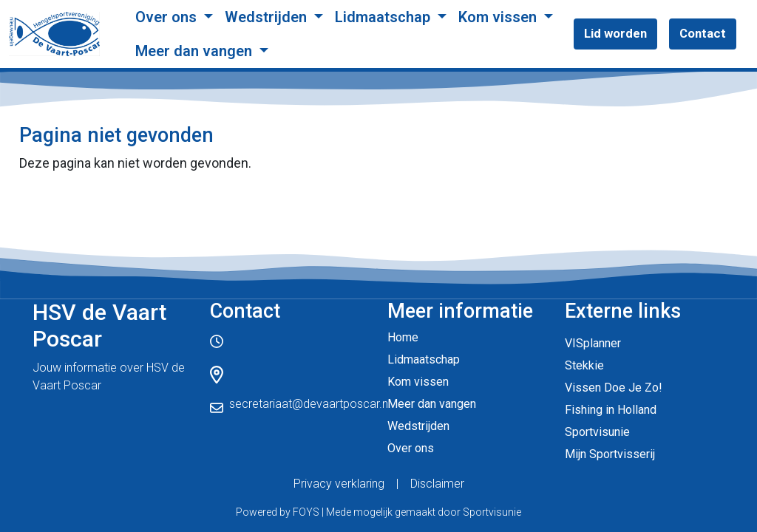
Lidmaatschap (384, 17)
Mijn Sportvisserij (610, 454)
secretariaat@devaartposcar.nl (310, 404)
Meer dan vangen (196, 51)
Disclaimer (437, 484)
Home (403, 337)
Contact (703, 33)
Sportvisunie (597, 432)
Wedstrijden (268, 17)
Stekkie (584, 365)
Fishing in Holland (611, 410)
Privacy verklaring (339, 484)
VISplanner (593, 343)
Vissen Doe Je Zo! (614, 388)
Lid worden (615, 33)
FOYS (306, 512)
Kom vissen (499, 17)
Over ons (168, 17)
